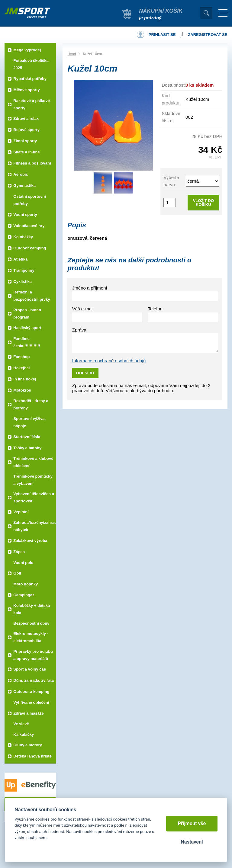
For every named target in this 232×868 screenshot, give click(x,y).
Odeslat (85, 373)
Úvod (72, 54)
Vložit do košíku (203, 203)
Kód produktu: (171, 99)
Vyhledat (206, 13)
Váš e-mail (83, 309)
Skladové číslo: (171, 117)
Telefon (155, 309)
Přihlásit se (162, 35)
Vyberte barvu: (171, 181)
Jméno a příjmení (90, 288)
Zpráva (79, 330)
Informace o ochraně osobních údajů (109, 361)
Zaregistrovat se (208, 35)
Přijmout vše (192, 823)
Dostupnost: (174, 85)
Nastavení (192, 842)
